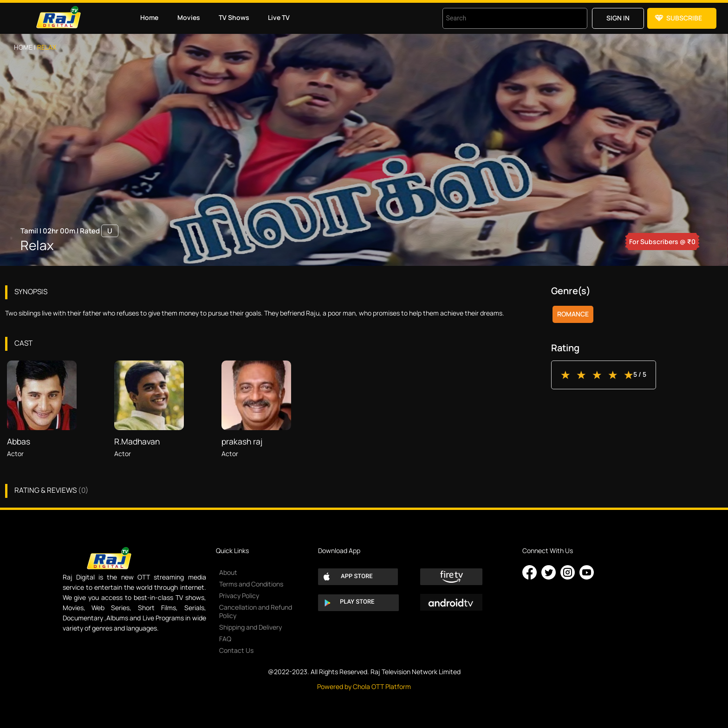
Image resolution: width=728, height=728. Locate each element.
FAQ (225, 639)
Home (149, 17)
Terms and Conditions (251, 584)
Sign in (618, 18)
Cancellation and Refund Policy (256, 611)
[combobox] (503, 18)
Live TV (279, 17)
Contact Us (236, 650)
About (228, 572)
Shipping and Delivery (250, 627)
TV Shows (234, 17)
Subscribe (684, 18)
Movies (189, 17)
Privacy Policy (239, 596)
